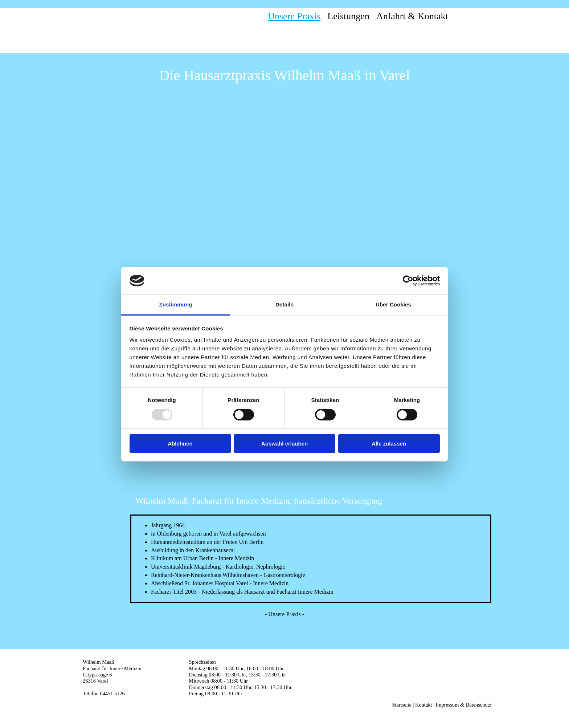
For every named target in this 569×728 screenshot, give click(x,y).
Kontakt (423, 705)
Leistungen (348, 16)
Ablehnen (180, 444)
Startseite (402, 705)
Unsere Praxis (294, 16)
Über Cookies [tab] (393, 304)
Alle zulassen (389, 444)
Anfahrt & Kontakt (412, 16)
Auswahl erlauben (284, 444)
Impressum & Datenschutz (464, 705)
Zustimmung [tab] (176, 304)
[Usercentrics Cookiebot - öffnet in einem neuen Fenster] (408, 281)
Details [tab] (284, 304)
